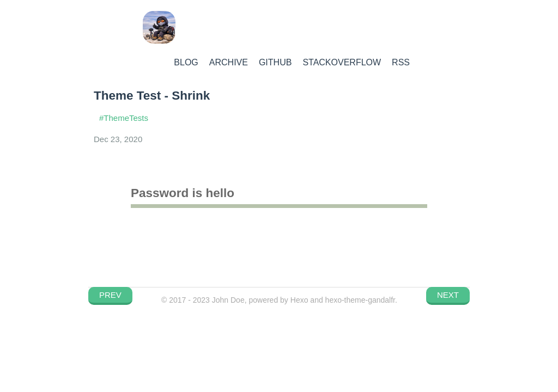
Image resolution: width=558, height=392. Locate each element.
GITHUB (275, 62)
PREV (110, 295)
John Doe (228, 300)
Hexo (299, 300)
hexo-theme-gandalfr (360, 300)
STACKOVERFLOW (342, 62)
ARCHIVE (229, 62)
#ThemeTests (124, 118)
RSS (401, 62)
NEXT (448, 295)
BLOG (186, 62)
